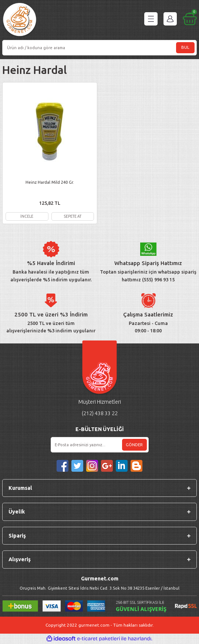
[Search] (99, 48)
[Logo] (20, 21)
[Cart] (190, 19)
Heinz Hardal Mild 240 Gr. (50, 182)
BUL (185, 47)
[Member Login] (170, 19)
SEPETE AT (73, 216)
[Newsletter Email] (100, 445)
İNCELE (27, 216)
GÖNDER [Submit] (134, 445)
